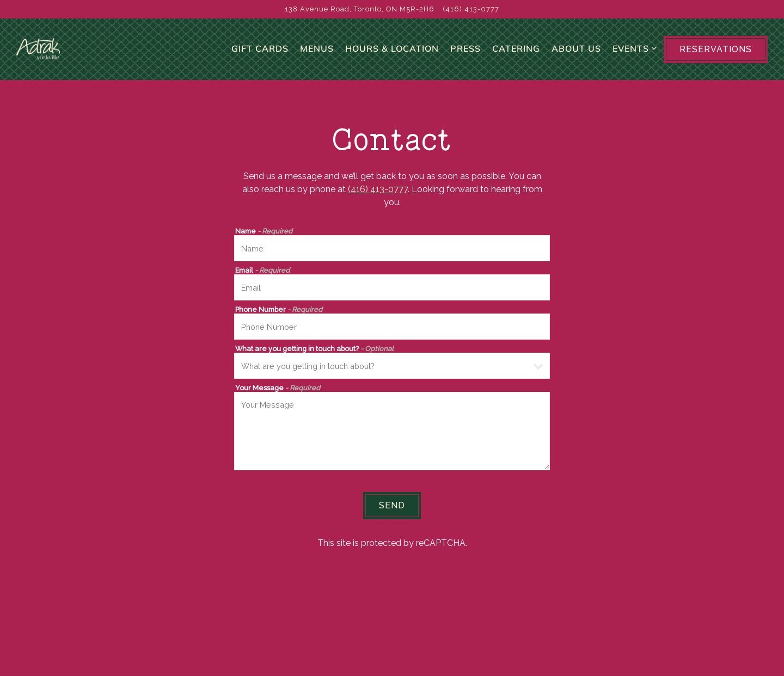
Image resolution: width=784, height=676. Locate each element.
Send (392, 516)
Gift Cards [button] (260, 54)
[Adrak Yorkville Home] (71, 54)
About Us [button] (576, 54)
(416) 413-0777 (378, 200)
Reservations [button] (716, 55)
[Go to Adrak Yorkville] (360, 9)
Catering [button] (516, 54)
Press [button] (465, 54)
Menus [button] (317, 54)
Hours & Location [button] (392, 54)
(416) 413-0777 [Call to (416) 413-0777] (471, 9)
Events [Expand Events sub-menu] (633, 53)
